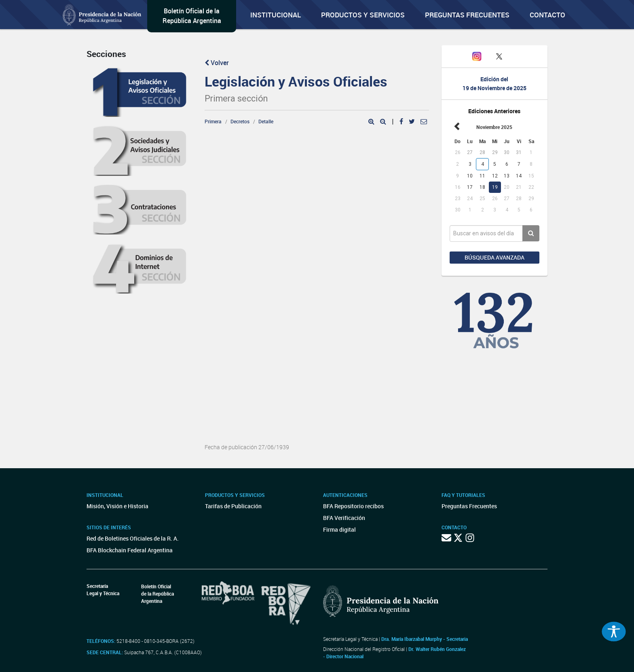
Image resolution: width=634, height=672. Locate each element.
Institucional (276, 15)
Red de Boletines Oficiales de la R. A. (133, 538)
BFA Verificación (344, 518)
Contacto (547, 15)
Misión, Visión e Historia (117, 506)
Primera (213, 121)
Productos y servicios (363, 15)
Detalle (266, 121)
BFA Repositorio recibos (353, 506)
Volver (217, 63)
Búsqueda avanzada (495, 257)
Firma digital (339, 529)
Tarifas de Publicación (233, 506)
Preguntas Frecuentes (467, 15)
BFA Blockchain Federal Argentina (130, 550)
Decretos (240, 121)
